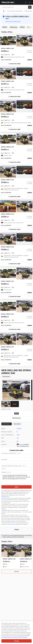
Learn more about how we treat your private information (15, 636)
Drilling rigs (14, 27)
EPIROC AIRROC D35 (7, 281)
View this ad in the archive (13, 21)
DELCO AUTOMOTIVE (6, 60)
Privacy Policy (11, 524)
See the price (17, 418)
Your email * (4, 459)
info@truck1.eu (5, 497)
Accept (16, 641)
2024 (18, 435)
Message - (6, 472)
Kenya (21, 444)
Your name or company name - (11, 453)
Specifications (7, 424)
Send (16, 487)
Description (17, 424)
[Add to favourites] (30, 64)
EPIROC (5, 27)
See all (16, 571)
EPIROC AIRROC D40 (20, 16)
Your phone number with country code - (14, 466)
